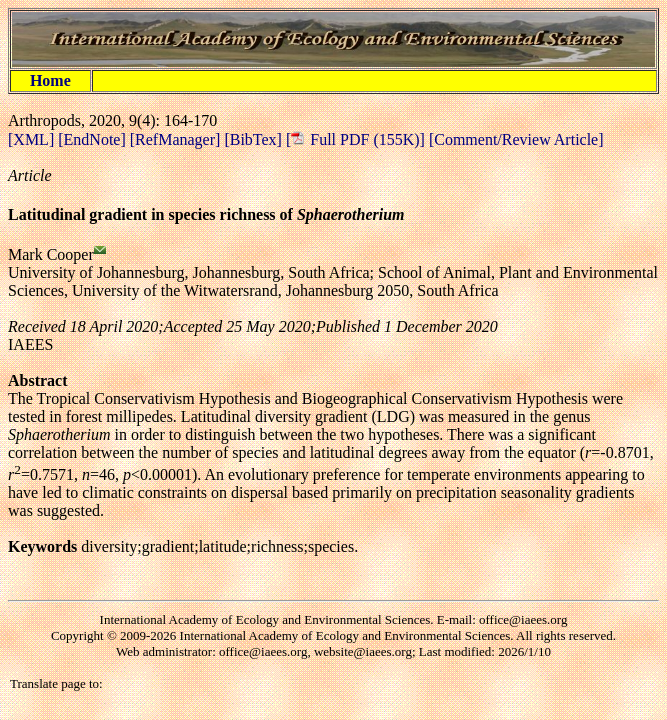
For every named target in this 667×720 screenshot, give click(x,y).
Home (50, 80)
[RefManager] (177, 139)
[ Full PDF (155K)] (355, 139)
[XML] (33, 139)
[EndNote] (94, 139)
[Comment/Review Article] (514, 139)
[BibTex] (255, 139)
